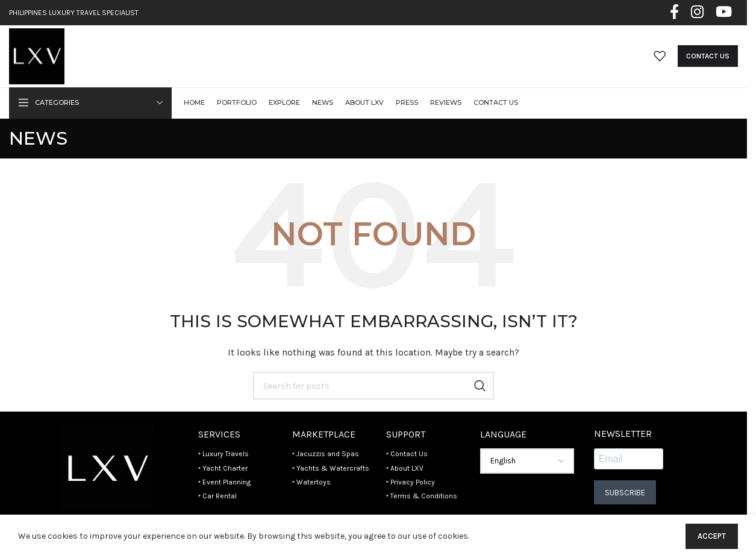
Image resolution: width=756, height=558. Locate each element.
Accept (712, 536)
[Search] (373, 387)
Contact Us (708, 57)
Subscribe (625, 493)
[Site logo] (37, 56)
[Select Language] (527, 462)
